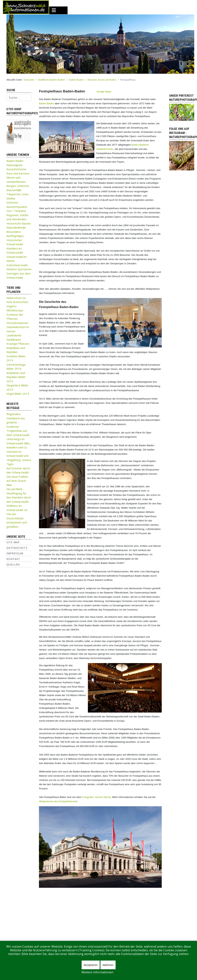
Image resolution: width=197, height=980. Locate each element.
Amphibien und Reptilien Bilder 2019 (16, 377)
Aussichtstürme (16, 169)
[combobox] (19, 98)
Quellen (13, 564)
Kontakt (13, 559)
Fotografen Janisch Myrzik (97, 797)
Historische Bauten (19, 223)
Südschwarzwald (17, 265)
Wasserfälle (14, 190)
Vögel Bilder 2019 (18, 394)
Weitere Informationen (97, 972)
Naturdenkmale (16, 227)
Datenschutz (17, 548)
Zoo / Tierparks (16, 211)
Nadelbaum (14, 340)
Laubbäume (14, 335)
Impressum (15, 553)
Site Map (13, 542)
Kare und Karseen (18, 173)
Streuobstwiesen (17, 323)
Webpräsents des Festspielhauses (58, 801)
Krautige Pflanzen (18, 344)
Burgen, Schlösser (18, 186)
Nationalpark (14, 165)
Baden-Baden (47, 103)
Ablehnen (108, 965)
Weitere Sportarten (19, 269)
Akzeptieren (91, 965)
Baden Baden (15, 161)
